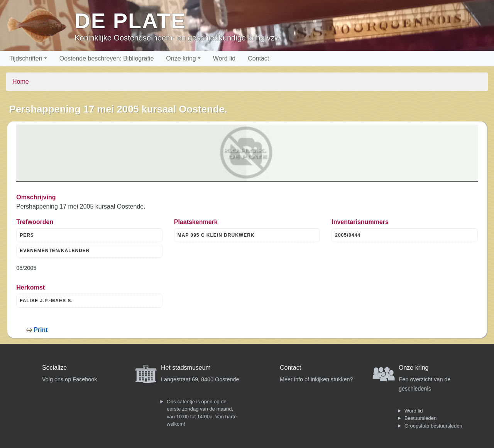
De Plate (130, 21)
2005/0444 (348, 235)
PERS (27, 235)
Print (41, 330)
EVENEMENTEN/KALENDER (55, 251)
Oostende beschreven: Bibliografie (107, 58)
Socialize (54, 368)
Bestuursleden (420, 418)
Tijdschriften (26, 58)
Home (21, 82)
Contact (258, 58)
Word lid (224, 58)
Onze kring (181, 58)
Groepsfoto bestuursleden (433, 426)
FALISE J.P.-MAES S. (46, 301)
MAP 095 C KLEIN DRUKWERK (216, 235)
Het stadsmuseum (186, 368)
